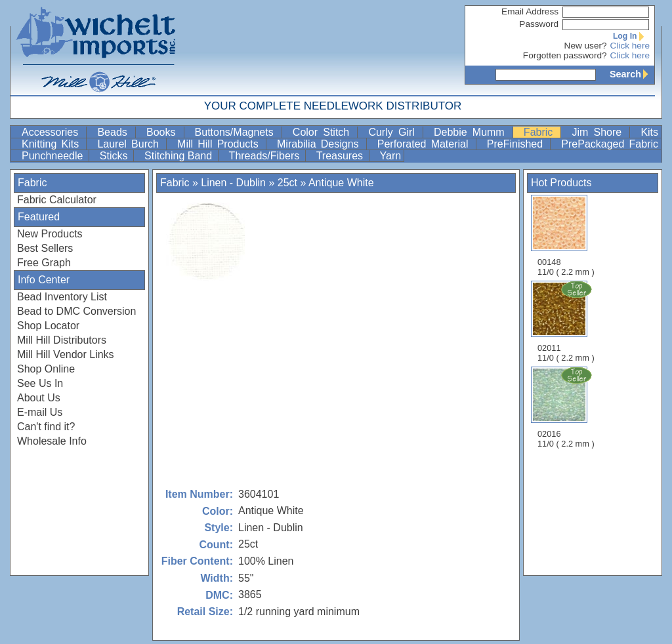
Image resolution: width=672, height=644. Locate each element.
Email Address (530, 11)
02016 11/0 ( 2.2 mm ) (567, 407)
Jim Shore (599, 132)
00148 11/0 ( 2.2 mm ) (566, 236)
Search (632, 74)
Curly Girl (394, 132)
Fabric (541, 132)
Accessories (52, 132)
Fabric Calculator (57, 200)
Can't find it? (46, 427)
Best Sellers (45, 248)
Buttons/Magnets (237, 132)
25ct (287, 183)
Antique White (341, 183)
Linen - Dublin (233, 183)
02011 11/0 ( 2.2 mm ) (567, 321)
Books (164, 132)
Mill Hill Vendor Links (66, 354)
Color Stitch (324, 132)
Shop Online (46, 369)
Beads (115, 132)
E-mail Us (40, 412)
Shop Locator (48, 326)
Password (539, 24)
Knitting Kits (52, 144)
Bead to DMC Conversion (76, 311)
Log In (631, 36)
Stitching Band (180, 156)
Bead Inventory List (62, 297)
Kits (649, 132)
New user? (586, 46)
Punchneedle (54, 156)
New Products (50, 234)
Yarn (391, 156)
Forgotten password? (565, 55)
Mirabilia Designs (320, 144)
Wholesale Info (52, 441)
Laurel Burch (130, 144)
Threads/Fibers (266, 156)
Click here (630, 46)
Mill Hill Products (220, 144)
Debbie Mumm (472, 132)
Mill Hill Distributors (62, 340)
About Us (39, 398)
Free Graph (44, 263)
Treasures (341, 156)
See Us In (40, 383)
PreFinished (517, 144)
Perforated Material (425, 144)
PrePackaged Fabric (610, 144)
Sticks (115, 156)
